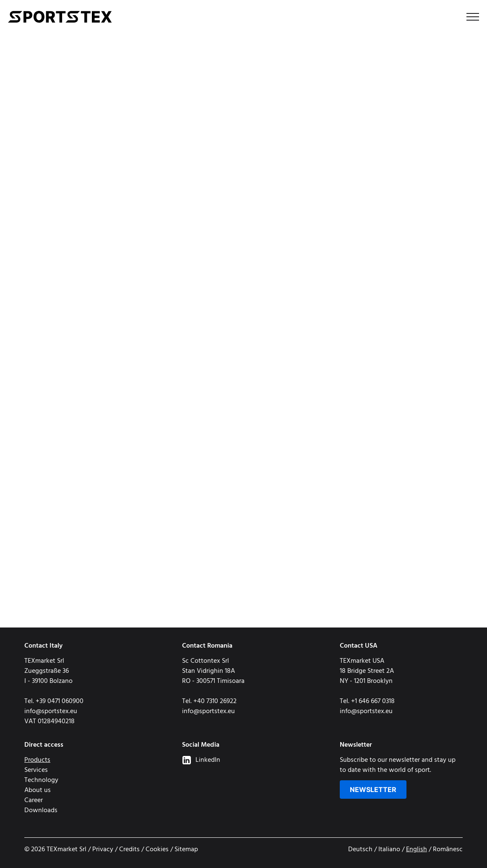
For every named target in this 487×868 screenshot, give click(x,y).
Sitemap (186, 850)
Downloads (41, 810)
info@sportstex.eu (51, 711)
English (417, 850)
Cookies (157, 850)
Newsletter (373, 790)
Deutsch (360, 850)
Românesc (448, 850)
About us (38, 790)
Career (34, 800)
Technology (41, 780)
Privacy (103, 850)
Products (37, 760)
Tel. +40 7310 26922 (209, 701)
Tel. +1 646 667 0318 (367, 701)
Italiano (389, 850)
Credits (129, 850)
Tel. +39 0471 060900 (54, 701)
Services (36, 770)
